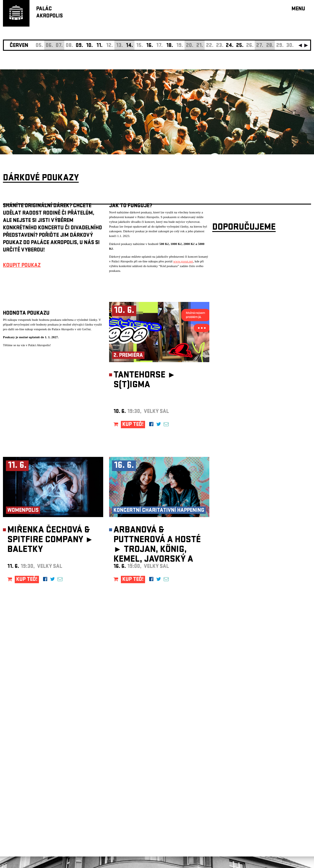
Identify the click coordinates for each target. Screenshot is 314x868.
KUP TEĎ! (133, 425)
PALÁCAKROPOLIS (50, 13)
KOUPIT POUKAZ (22, 266)
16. (150, 46)
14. (129, 46)
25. (240, 46)
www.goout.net (183, 261)
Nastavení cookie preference (26, 788)
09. (79, 46)
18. (170, 46)
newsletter (273, 719)
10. (89, 46)
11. (100, 46)
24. (230, 46)
